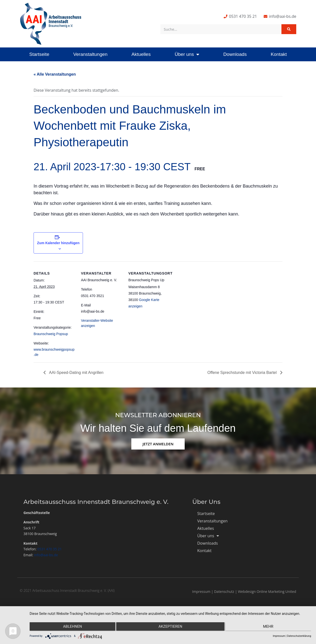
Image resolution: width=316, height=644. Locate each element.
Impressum (201, 591)
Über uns (187, 54)
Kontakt (279, 54)
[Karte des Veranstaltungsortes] (202, 295)
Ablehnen (72, 627)
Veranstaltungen (90, 54)
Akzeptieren (170, 627)
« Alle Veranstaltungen (55, 74)
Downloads (235, 54)
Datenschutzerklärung (299, 636)
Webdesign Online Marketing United (267, 591)
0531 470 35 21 (49, 549)
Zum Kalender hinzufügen (58, 243)
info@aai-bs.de (46, 555)
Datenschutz (224, 591)
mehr (269, 627)
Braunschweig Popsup (51, 334)
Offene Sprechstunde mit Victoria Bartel (243, 373)
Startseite (39, 54)
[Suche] (289, 29)
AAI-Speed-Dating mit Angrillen (76, 373)
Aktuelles (141, 54)
